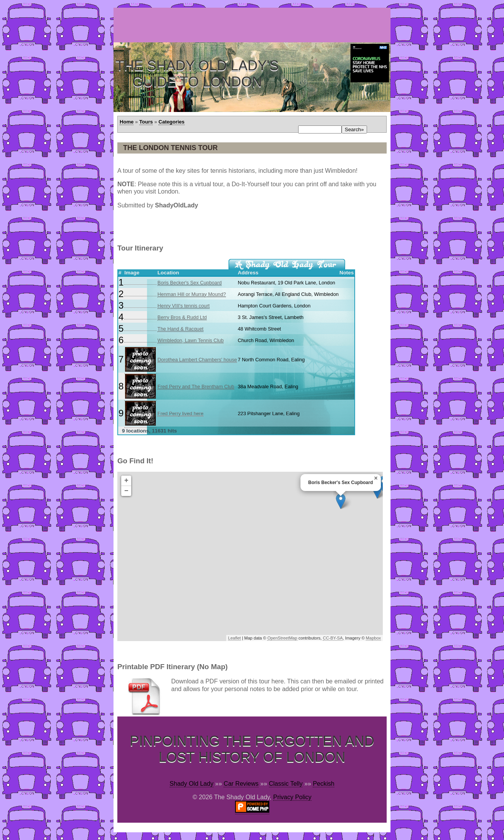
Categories (172, 122)
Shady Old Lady (192, 784)
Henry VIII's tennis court (183, 306)
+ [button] (126, 481)
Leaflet (234, 638)
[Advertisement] (254, 25)
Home (127, 122)
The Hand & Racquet (180, 329)
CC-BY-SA (333, 638)
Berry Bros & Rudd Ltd (182, 317)
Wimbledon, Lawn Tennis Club (190, 340)
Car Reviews (241, 784)
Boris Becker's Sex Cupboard (189, 283)
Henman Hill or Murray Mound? (192, 294)
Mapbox (373, 638)
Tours (146, 122)
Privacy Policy (292, 797)
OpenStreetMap (282, 638)
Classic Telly (286, 784)
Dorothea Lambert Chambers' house (197, 360)
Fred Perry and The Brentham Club (196, 387)
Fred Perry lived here (180, 413)
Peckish (324, 784)
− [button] (126, 491)
